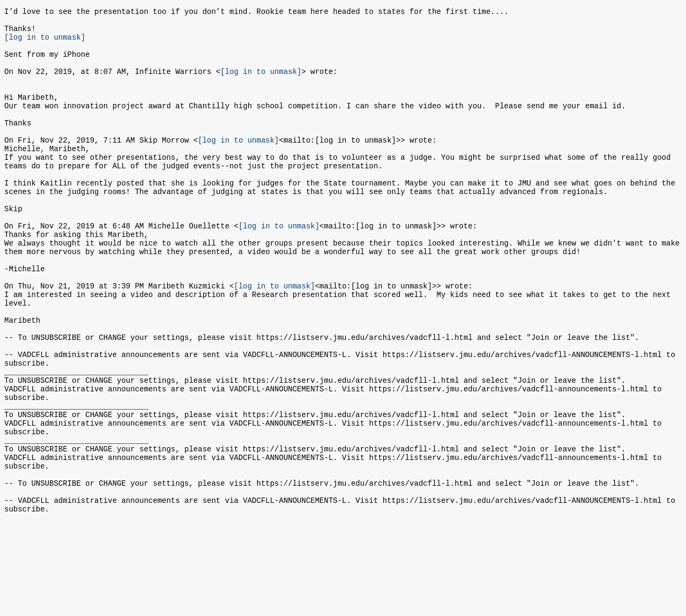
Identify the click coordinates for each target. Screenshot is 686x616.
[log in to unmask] (45, 43)
